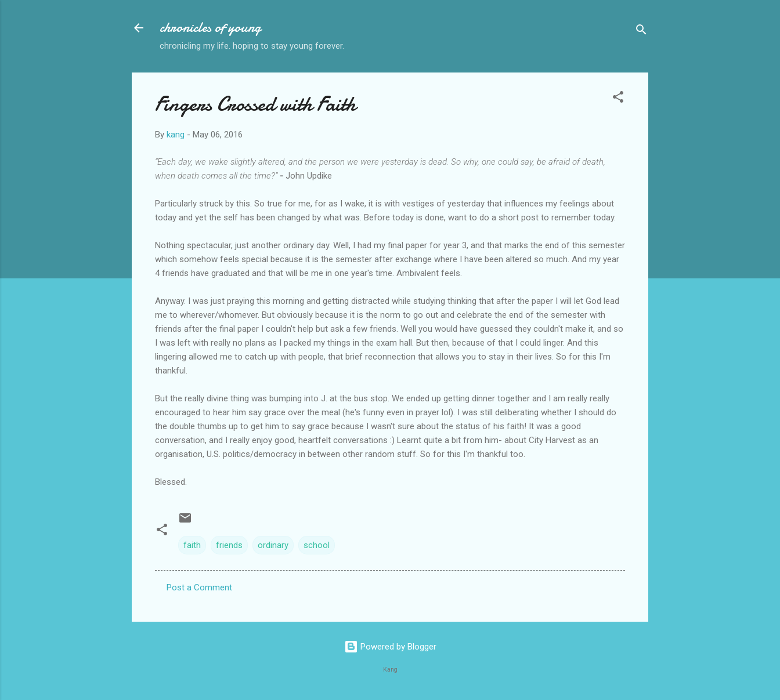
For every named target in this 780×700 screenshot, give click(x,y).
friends (229, 545)
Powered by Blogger (390, 647)
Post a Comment (199, 587)
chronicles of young (210, 28)
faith (192, 545)
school (317, 545)
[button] (618, 99)
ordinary (273, 545)
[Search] (641, 32)
